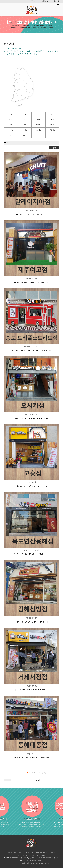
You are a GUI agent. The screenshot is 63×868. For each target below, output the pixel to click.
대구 (52, 114)
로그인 (33, 1)
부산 (39, 114)
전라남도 (11, 130)
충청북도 (52, 130)
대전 (24, 120)
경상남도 (39, 125)
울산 (39, 120)
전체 (11, 114)
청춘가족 (57, 1)
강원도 (11, 135)
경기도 (25, 125)
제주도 (25, 135)
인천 (11, 120)
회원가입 (45, 1)
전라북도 (24, 130)
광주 (52, 120)
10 (40, 773)
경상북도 (52, 125)
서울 (24, 114)
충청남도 (39, 130)
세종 (11, 125)
